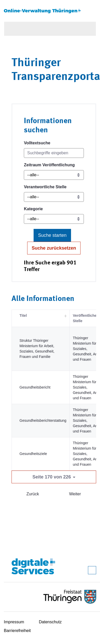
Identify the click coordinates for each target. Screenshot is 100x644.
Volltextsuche (37, 143)
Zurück (33, 494)
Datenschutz (50, 622)
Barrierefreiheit (17, 631)
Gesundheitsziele (33, 454)
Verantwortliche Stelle (45, 187)
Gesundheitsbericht (35, 387)
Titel (23, 315)
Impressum (14, 622)
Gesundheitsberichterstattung (43, 420)
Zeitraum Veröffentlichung (49, 165)
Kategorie (33, 209)
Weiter (75, 494)
